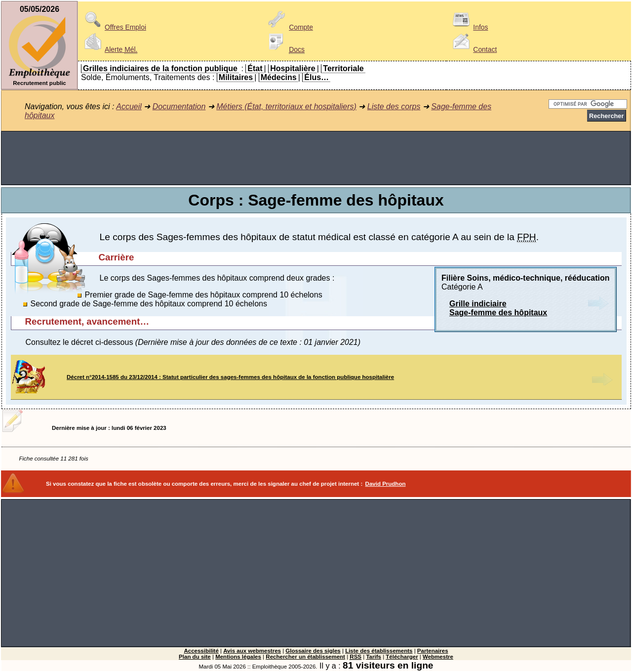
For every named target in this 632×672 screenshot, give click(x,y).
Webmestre (438, 657)
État (255, 68)
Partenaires (433, 651)
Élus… (316, 77)
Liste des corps (394, 106)
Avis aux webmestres (252, 651)
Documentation (179, 106)
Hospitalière (293, 68)
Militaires (236, 77)
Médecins (279, 77)
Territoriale (343, 68)
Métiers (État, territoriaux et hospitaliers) (286, 106)
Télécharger (402, 657)
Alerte (109, 49)
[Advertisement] (316, 158)
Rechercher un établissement (305, 657)
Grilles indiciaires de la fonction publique (160, 68)
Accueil (129, 106)
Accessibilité (201, 651)
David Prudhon (386, 484)
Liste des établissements (379, 651)
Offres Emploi (114, 27)
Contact (473, 49)
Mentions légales (238, 657)
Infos (469, 27)
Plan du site (195, 657)
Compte (289, 27)
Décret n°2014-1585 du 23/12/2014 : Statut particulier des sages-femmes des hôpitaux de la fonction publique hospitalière (230, 377)
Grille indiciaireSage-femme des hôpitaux (498, 308)
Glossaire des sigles (313, 651)
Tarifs (374, 657)
